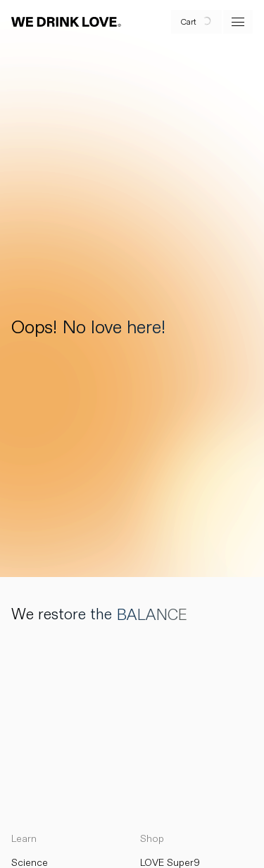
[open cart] (196, 22)
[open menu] (238, 22)
